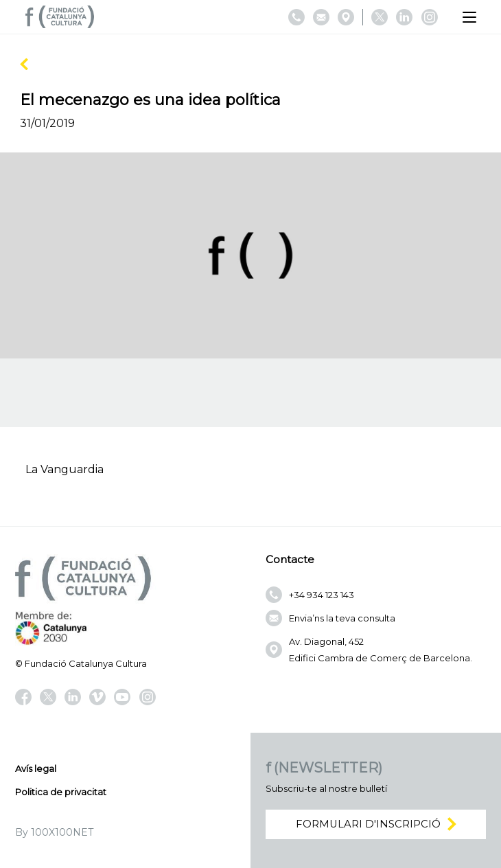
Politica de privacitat (61, 792)
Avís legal (36, 768)
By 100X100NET (54, 832)
